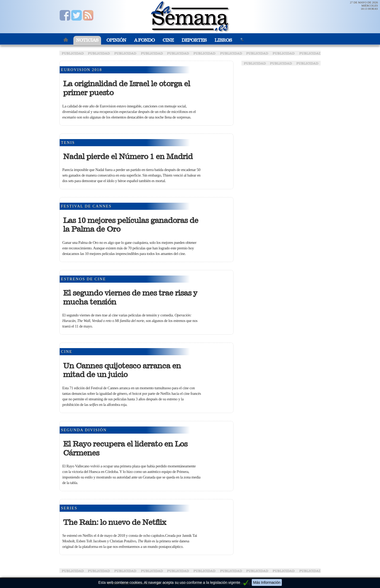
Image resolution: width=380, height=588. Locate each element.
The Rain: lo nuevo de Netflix (115, 522)
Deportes (194, 40)
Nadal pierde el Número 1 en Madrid (128, 157)
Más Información (267, 582)
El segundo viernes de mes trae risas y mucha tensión (130, 297)
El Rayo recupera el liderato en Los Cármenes (125, 448)
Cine (168, 40)
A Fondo (144, 40)
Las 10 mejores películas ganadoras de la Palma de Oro (131, 225)
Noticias (87, 40)
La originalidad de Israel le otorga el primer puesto (127, 88)
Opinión (116, 40)
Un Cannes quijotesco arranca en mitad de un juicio (122, 370)
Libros (223, 40)
